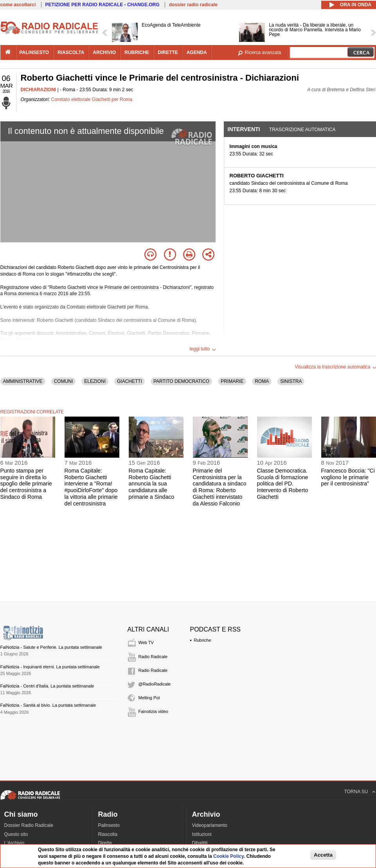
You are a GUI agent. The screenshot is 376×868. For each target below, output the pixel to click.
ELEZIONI (95, 381)
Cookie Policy (228, 856)
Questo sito (16, 834)
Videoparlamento (210, 825)
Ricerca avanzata (263, 52)
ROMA (262, 381)
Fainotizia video (153, 711)
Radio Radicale (153, 657)
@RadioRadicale (155, 684)
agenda (197, 52)
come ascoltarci (18, 5)
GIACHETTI (130, 381)
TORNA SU (356, 792)
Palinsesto (109, 825)
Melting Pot (149, 698)
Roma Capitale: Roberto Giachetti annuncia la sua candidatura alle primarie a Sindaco (152, 484)
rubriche (137, 52)
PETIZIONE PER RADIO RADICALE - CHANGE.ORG (103, 5)
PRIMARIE (232, 381)
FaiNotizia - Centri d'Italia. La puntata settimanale (47, 686)
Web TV (146, 642)
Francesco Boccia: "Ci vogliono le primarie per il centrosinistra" (348, 477)
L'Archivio (14, 843)
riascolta (71, 52)
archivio (104, 52)
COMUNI (64, 381)
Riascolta (108, 834)
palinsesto (34, 52)
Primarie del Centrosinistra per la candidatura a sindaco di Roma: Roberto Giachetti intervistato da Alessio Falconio (220, 487)
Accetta (323, 855)
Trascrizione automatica (302, 130)
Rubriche (203, 640)
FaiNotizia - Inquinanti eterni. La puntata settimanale (50, 667)
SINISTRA (291, 381)
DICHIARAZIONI (39, 90)
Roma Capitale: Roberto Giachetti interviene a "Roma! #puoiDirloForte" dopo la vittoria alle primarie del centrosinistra (91, 487)
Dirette (105, 843)
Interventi (244, 129)
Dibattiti (200, 843)
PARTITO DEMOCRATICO (181, 381)
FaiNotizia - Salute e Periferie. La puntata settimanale (51, 647)
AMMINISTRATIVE (23, 381)
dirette (168, 52)
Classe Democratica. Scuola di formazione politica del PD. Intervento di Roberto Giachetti (283, 484)
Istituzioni (202, 834)
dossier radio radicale (193, 5)
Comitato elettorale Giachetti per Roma (92, 99)
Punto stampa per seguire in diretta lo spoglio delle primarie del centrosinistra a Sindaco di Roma (26, 484)
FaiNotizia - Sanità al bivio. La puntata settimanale (48, 705)
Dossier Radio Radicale (29, 825)
